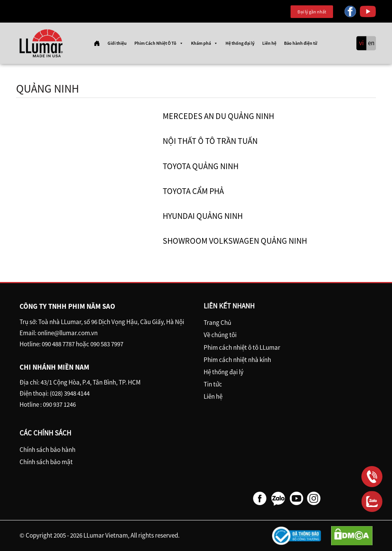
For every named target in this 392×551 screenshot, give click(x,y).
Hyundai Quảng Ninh (203, 216)
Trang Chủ (217, 323)
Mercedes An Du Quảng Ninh (218, 116)
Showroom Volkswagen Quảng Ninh (235, 241)
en (371, 43)
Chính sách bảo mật (46, 462)
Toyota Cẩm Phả (193, 191)
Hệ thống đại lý (240, 43)
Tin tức (213, 384)
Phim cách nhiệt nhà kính (237, 360)
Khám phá (204, 43)
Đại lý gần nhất (312, 12)
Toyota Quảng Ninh (201, 166)
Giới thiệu (117, 43)
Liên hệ (269, 43)
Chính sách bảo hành (47, 450)
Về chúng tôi (220, 335)
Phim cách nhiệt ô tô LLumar (242, 347)
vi (361, 43)
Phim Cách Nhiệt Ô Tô (159, 43)
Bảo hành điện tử (301, 43)
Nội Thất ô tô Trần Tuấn (210, 141)
